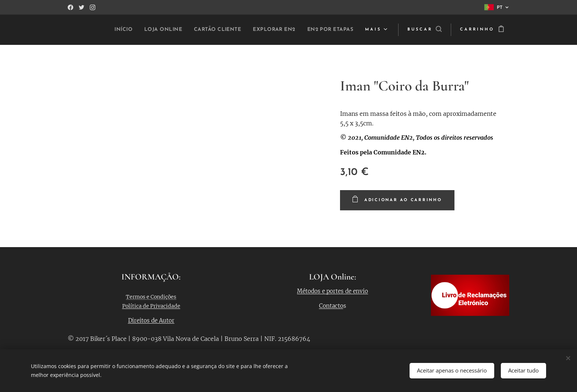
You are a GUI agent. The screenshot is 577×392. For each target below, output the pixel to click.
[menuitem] (159, 30)
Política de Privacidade (151, 306)
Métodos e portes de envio (333, 291)
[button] (424, 30)
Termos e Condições (151, 297)
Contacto (331, 306)
